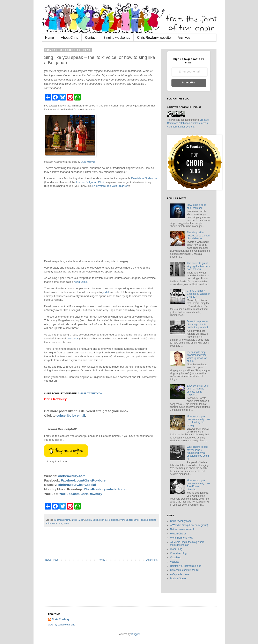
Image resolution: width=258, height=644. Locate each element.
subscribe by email (71, 416)
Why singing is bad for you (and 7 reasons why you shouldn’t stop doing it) (198, 453)
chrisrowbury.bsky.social (77, 485)
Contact (91, 38)
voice (66, 523)
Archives (184, 38)
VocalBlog (176, 558)
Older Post (152, 560)
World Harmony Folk (181, 538)
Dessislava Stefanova (144, 178)
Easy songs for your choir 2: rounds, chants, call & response (198, 390)
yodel (106, 292)
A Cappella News (180, 574)
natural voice (92, 520)
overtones (73, 338)
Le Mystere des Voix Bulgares (110, 186)
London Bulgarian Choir (90, 182)
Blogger (136, 634)
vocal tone (57, 523)
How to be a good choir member (197, 206)
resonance (134, 520)
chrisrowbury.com (90, 393)
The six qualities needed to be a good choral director (198, 236)
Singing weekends (117, 38)
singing (144, 520)
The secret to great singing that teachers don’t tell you (198, 266)
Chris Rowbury (61, 619)
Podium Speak (178, 579)
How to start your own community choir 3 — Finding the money (198, 421)
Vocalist (174, 562)
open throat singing (109, 520)
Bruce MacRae (88, 162)
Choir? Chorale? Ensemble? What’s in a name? (198, 294)
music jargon (78, 520)
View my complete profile (62, 625)
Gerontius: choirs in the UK (185, 570)
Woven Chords (178, 534)
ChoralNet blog (178, 553)
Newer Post (52, 560)
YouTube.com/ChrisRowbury (81, 494)
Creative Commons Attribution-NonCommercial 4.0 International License (188, 123)
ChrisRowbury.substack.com (106, 489)
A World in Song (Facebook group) (189, 525)
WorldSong (176, 549)
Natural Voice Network (182, 529)
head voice (80, 282)
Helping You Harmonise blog (186, 566)
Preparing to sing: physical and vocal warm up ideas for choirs (197, 357)
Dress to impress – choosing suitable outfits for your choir (198, 324)
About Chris (69, 38)
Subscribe (189, 83)
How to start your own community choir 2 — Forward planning (198, 485)
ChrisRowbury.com (180, 521)
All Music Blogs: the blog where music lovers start (187, 543)
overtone (124, 520)
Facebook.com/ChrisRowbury (83, 480)
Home (50, 38)
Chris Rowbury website (154, 38)
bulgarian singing (62, 520)
